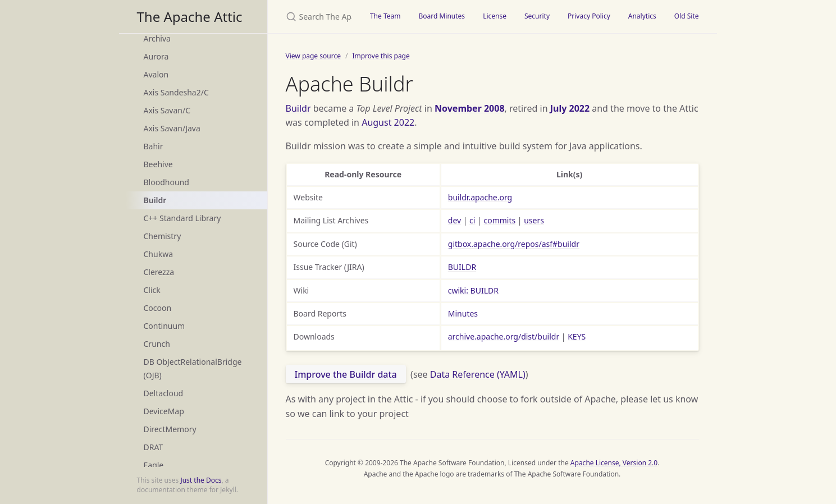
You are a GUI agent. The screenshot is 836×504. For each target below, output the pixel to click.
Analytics (642, 16)
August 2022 (388, 122)
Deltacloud (164, 393)
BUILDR (462, 267)
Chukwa (159, 254)
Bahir (154, 146)
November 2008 (470, 108)
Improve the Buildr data (346, 374)
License (495, 16)
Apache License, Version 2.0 (614, 463)
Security (537, 16)
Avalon (156, 74)
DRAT (154, 447)
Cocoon (158, 308)
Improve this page (381, 56)
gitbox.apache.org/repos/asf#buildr (514, 244)
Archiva (157, 38)
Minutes (463, 313)
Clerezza (159, 272)
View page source (313, 56)
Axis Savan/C (167, 110)
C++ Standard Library (182, 218)
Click (152, 290)
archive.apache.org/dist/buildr (504, 336)
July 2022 (570, 108)
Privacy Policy (589, 16)
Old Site (687, 16)
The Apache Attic (190, 17)
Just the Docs (201, 480)
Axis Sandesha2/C (176, 92)
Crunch (157, 344)
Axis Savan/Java (172, 128)
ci (472, 220)
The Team (385, 16)
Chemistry (163, 236)
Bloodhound (166, 182)
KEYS (577, 336)
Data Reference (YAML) (478, 374)
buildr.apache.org (480, 197)
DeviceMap (164, 411)
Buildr (155, 200)
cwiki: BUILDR (473, 290)
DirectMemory (170, 429)
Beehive (158, 164)
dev (454, 220)
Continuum (165, 326)
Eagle (154, 465)
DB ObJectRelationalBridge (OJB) (193, 368)
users (534, 220)
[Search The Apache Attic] (314, 17)
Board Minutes (442, 16)
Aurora (156, 56)
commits (499, 220)
